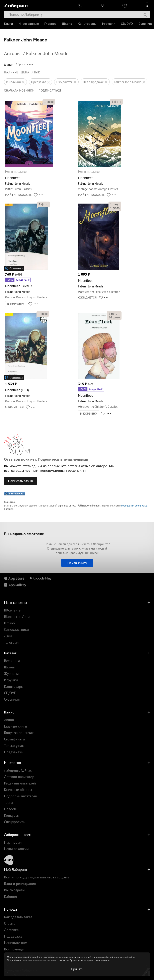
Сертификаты (14, 739)
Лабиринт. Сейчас (18, 770)
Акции (9, 720)
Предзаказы (14, 752)
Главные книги (16, 726)
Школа (67, 24)
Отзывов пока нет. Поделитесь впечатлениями (46, 459)
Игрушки (109, 24)
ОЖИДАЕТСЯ (88, 297)
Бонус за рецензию (19, 733)
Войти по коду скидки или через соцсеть (36, 877)
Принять (77, 969)
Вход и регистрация (20, 884)
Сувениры (146, 24)
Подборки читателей (21, 796)
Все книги (12, 661)
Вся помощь (14, 949)
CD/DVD (127, 24)
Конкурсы (12, 815)
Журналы (11, 674)
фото (49, 102)
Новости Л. (13, 809)
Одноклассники (16, 629)
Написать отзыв (20, 481)
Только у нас (14, 746)
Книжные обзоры (18, 790)
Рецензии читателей (20, 783)
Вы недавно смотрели (24, 534)
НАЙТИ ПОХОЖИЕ (18, 195)
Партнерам (13, 842)
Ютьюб (9, 623)
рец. (114, 204)
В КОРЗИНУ (16, 304)
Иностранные (29, 24)
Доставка (11, 930)
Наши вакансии (16, 849)
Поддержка (13, 936)
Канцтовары (87, 24)
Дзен (8, 636)
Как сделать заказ (18, 917)
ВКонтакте (12, 610)
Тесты (8, 802)
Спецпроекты (15, 822)
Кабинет (11, 896)
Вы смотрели (14, 890)
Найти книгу (77, 563)
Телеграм (11, 642)
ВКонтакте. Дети (17, 617)
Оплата (10, 923)
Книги (8, 24)
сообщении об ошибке (134, 506)
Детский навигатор (19, 777)
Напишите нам (16, 943)
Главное (50, 24)
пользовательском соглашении (39, 960)
